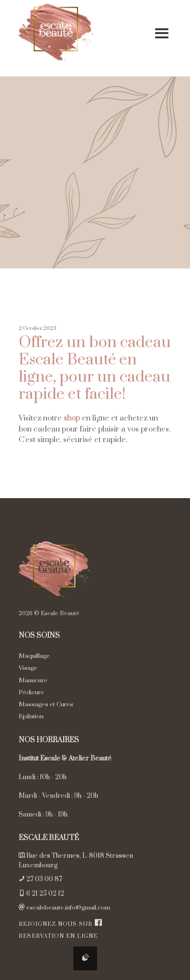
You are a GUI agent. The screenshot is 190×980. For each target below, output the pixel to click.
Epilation (31, 716)
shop (72, 418)
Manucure (33, 680)
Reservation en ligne (58, 936)
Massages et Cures (46, 704)
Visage (28, 668)
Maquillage (34, 656)
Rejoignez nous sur (61, 924)
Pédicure (31, 692)
